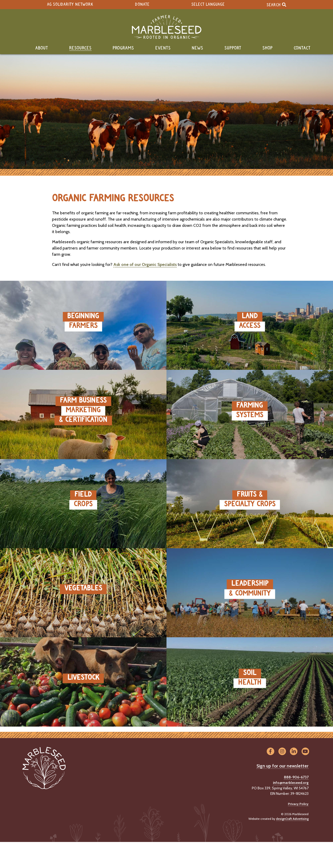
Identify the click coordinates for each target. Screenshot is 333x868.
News (197, 48)
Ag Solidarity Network (70, 5)
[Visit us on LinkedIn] (294, 752)
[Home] (166, 27)
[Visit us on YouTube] (305, 752)
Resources (80, 48)
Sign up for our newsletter (283, 766)
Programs (123, 48)
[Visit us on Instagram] (282, 752)
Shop (268, 48)
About (42, 48)
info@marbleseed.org (291, 783)
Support (233, 48)
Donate (142, 5)
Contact (302, 48)
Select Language (208, 5)
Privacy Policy (298, 804)
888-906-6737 (296, 777)
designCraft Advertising (292, 819)
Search (276, 5)
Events (163, 48)
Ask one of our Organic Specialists (145, 264)
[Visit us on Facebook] (270, 752)
